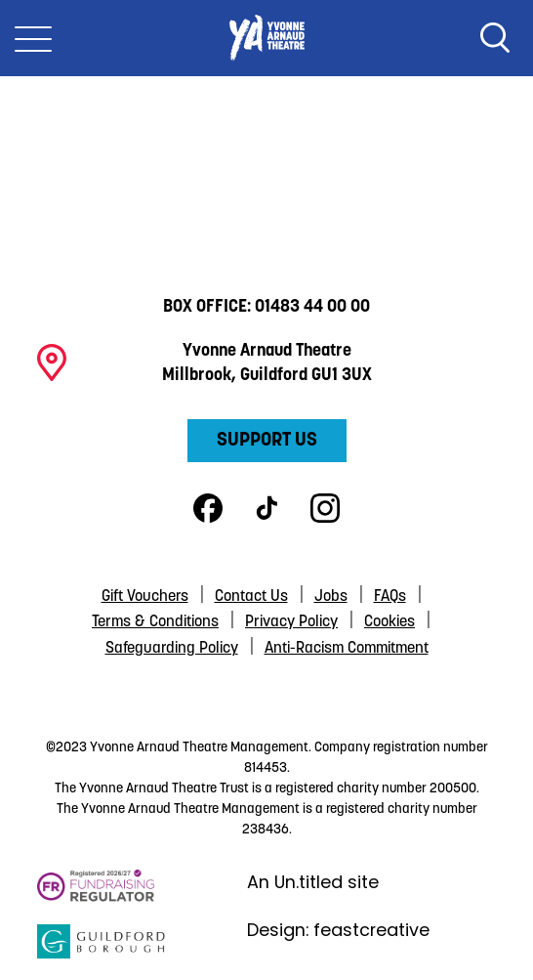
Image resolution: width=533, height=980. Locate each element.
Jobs (331, 597)
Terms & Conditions (155, 622)
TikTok (266, 508)
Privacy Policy (291, 622)
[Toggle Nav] (33, 38)
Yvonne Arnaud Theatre (266, 38)
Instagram (325, 508)
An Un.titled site (313, 882)
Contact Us (251, 597)
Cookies (389, 622)
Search (495, 38)
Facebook (208, 508)
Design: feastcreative (338, 930)
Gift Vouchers (145, 597)
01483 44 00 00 (312, 307)
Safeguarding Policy (172, 649)
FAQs (390, 597)
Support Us (267, 441)
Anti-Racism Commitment (347, 649)
